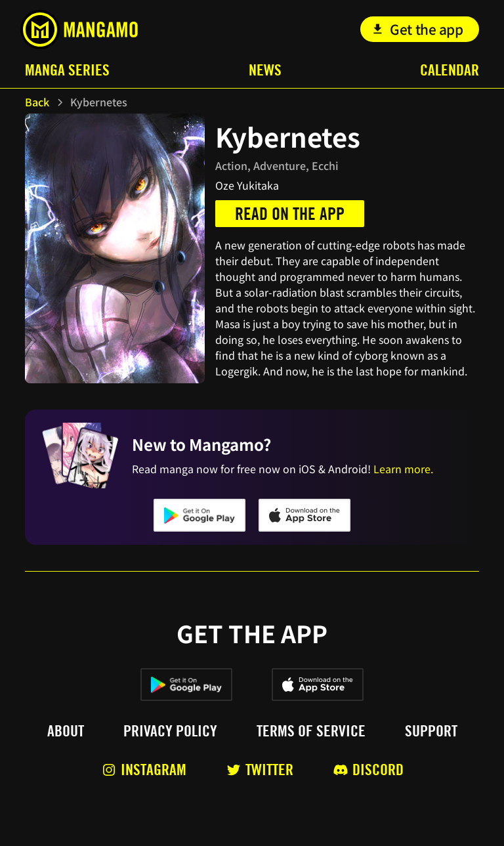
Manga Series (67, 70)
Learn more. (403, 469)
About (66, 731)
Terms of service (311, 731)
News (265, 70)
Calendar (450, 70)
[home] (79, 30)
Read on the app (290, 214)
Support (431, 731)
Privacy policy (170, 731)
